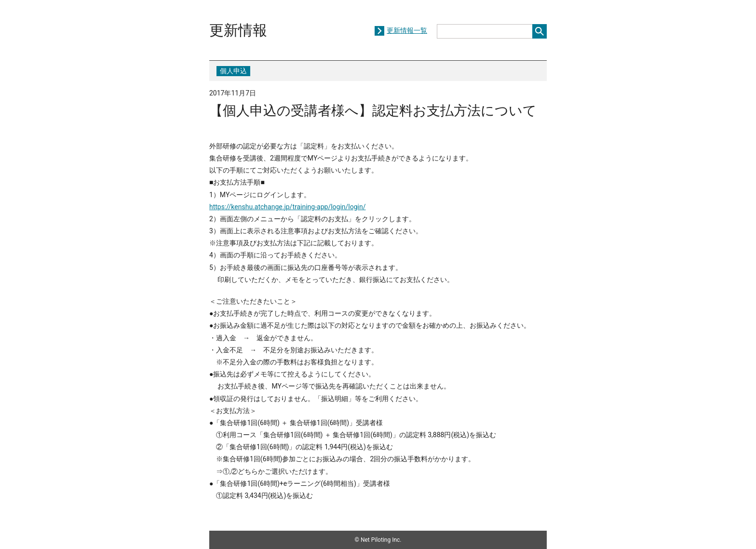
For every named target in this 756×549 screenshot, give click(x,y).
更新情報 (238, 30)
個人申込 (233, 71)
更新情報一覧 (407, 30)
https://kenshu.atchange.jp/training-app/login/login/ (287, 207)
